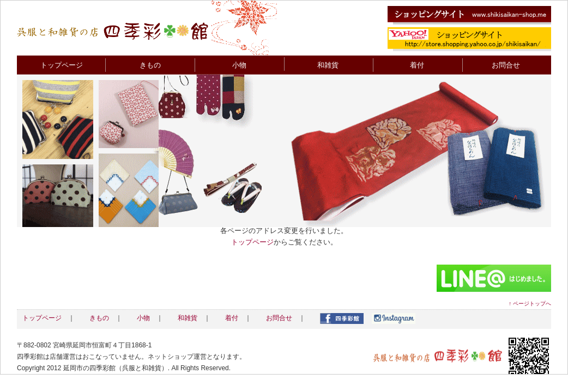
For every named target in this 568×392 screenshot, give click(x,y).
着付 (417, 65)
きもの (150, 65)
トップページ (62, 65)
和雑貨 (328, 65)
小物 (239, 65)
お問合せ (506, 65)
